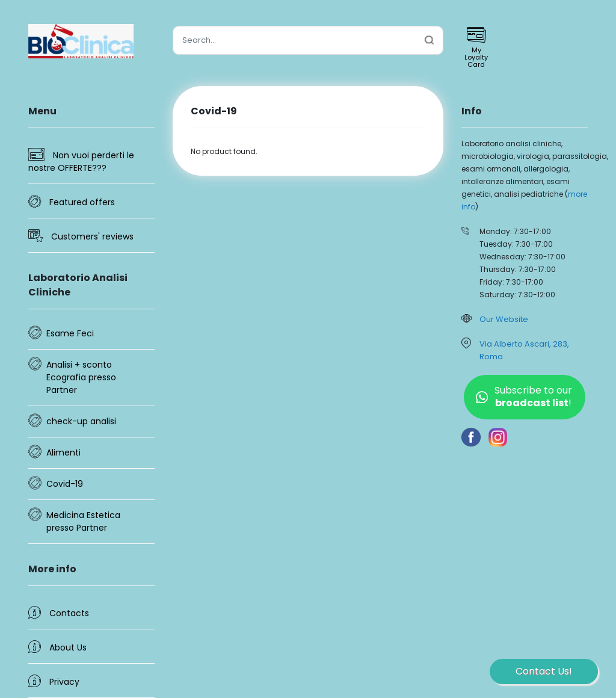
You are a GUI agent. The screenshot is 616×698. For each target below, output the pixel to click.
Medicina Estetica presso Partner (83, 521)
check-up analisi (81, 421)
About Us (57, 647)
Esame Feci (70, 333)
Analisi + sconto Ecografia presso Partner (81, 377)
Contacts (59, 613)
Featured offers (72, 198)
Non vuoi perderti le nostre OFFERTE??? (81, 161)
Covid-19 (65, 484)
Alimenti (63, 452)
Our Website (504, 319)
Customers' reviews (81, 236)
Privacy (54, 681)
